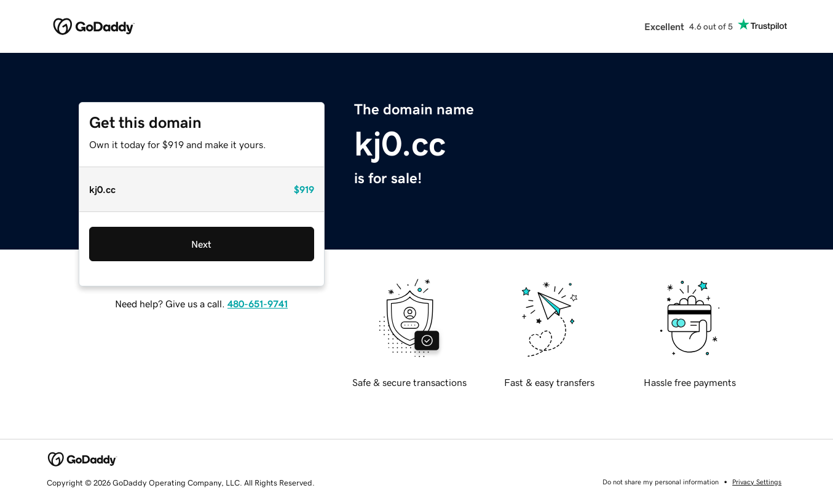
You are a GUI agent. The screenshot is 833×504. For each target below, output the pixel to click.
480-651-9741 (258, 304)
